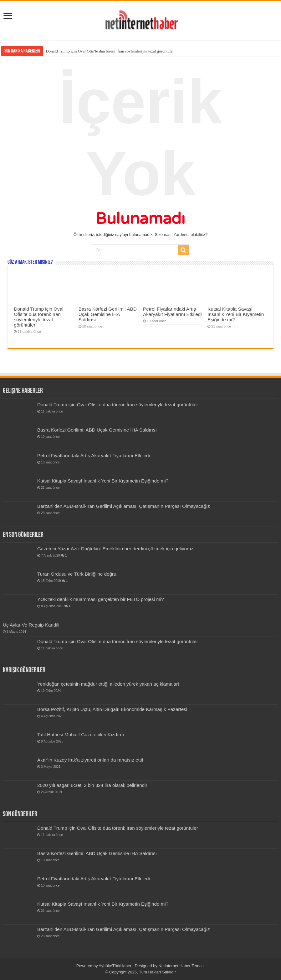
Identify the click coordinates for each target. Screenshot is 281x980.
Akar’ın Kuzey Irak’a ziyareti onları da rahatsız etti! (90, 760)
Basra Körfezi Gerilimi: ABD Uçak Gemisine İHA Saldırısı (108, 314)
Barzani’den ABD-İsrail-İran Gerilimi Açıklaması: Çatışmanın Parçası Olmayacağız (124, 506)
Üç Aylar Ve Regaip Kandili (31, 625)
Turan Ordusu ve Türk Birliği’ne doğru (77, 574)
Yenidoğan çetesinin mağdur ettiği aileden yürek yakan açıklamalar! (108, 684)
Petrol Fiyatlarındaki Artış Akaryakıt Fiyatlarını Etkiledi (172, 312)
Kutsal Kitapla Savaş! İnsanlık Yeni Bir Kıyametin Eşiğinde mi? (236, 314)
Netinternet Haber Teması (181, 966)
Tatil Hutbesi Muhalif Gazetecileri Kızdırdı (81, 735)
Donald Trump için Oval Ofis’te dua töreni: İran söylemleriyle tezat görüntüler (110, 51)
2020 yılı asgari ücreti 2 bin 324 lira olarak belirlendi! (92, 785)
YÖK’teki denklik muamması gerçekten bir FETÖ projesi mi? (101, 599)
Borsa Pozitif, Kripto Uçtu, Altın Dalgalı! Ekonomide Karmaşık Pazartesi (112, 709)
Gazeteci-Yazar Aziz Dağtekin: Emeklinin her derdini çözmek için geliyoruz (115, 549)
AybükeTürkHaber (115, 966)
